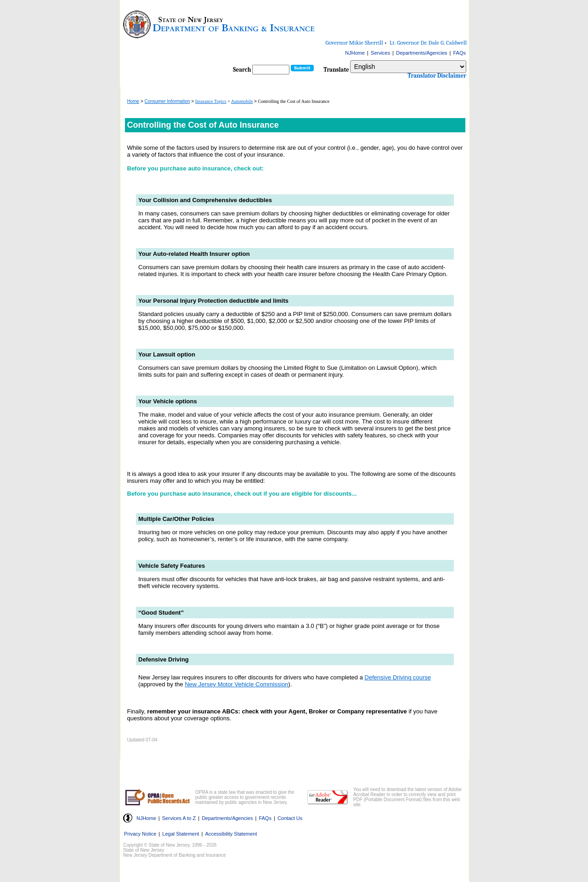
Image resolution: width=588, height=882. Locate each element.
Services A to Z (179, 818)
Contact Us (290, 818)
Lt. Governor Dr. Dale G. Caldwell (428, 42)
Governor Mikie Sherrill (354, 42)
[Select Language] (408, 67)
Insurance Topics (211, 101)
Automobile (242, 101)
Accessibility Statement (231, 834)
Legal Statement (181, 834)
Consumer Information (167, 101)
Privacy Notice (140, 834)
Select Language (350, 60)
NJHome (355, 53)
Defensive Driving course (398, 677)
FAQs (459, 53)
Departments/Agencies (421, 53)
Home (133, 101)
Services (380, 53)
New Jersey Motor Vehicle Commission (236, 684)
